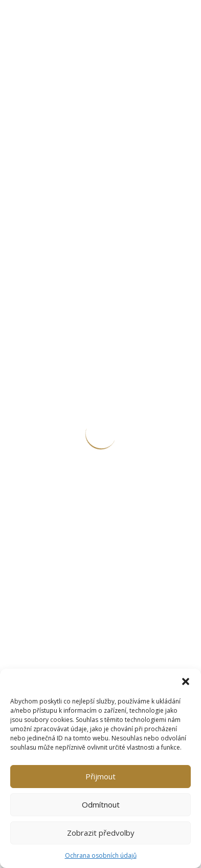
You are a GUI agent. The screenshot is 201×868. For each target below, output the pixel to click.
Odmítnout (101, 804)
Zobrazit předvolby (101, 833)
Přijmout (100, 776)
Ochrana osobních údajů (101, 855)
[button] (186, 681)
